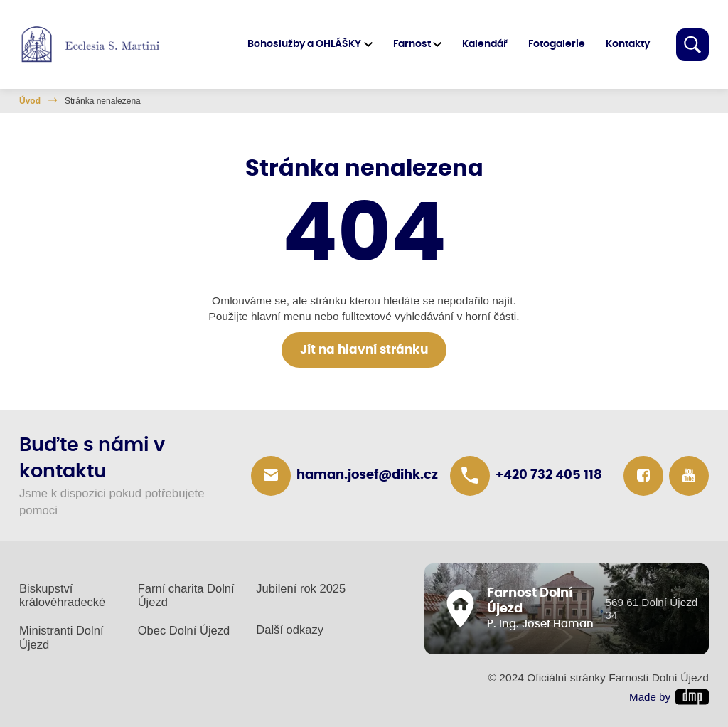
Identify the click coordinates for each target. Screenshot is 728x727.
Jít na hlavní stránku (364, 350)
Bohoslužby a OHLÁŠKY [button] (304, 44)
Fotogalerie (557, 44)
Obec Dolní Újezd (184, 631)
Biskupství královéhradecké (62, 596)
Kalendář (485, 44)
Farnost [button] (412, 44)
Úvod (30, 101)
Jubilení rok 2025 (301, 589)
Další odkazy (290, 630)
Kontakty (628, 44)
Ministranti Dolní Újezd (61, 638)
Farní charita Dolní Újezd (186, 596)
